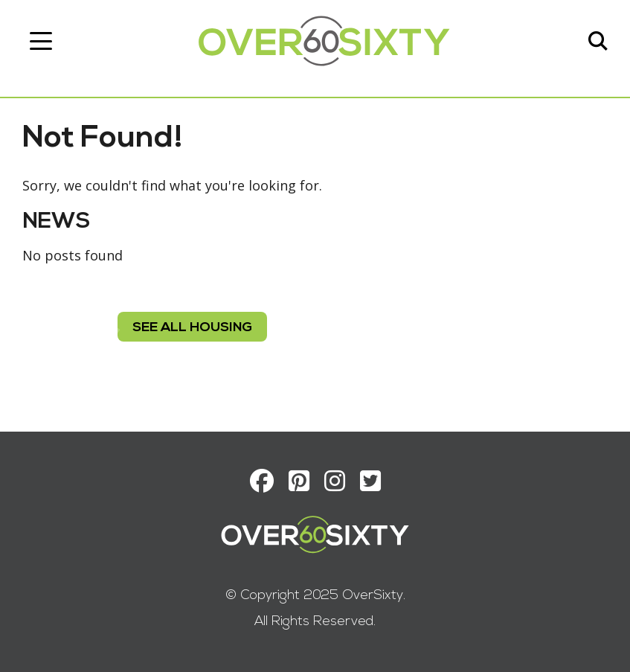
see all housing (192, 328)
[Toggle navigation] (41, 41)
